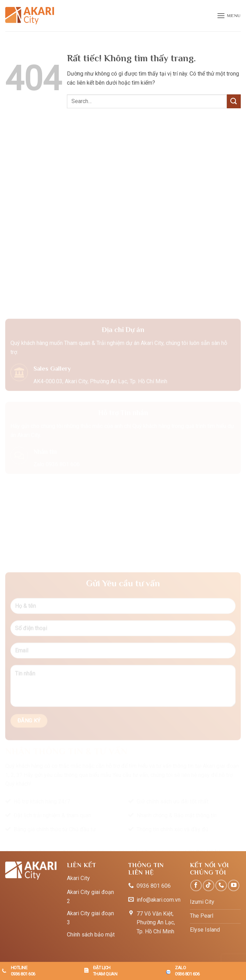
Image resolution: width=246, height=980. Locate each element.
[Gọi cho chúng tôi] (221, 885)
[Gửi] (234, 101)
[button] (229, 15)
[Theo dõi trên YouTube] (234, 885)
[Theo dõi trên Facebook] (196, 885)
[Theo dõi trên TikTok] (209, 885)
